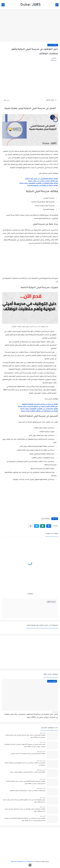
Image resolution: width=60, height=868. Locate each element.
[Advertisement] (30, 26)
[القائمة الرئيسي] (57, 5)
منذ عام (55, 712)
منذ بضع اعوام (40, 751)
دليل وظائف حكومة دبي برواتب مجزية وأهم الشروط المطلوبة (27, 791)
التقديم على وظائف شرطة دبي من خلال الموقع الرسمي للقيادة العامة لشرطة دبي (25, 764)
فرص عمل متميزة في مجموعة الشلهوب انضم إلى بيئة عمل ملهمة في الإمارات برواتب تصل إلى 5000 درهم (31, 716)
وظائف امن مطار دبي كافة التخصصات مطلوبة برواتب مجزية (28, 772)
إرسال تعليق (51, 602)
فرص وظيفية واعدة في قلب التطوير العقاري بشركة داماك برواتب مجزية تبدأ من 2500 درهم (24, 801)
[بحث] (3, 5)
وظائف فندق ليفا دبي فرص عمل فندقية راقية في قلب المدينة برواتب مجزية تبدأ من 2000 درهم (25, 736)
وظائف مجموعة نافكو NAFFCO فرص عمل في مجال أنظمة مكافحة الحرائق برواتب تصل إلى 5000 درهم (26, 783)
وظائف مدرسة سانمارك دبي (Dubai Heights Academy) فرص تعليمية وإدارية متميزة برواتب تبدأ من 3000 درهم (25, 820)
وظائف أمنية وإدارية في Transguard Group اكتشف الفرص (28, 754)
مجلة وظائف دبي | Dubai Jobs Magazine (23, 862)
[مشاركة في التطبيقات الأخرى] (31, 526)
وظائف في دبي (53, 45)
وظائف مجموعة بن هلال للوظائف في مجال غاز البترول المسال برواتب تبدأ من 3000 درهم (25, 810)
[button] (49, 526)
